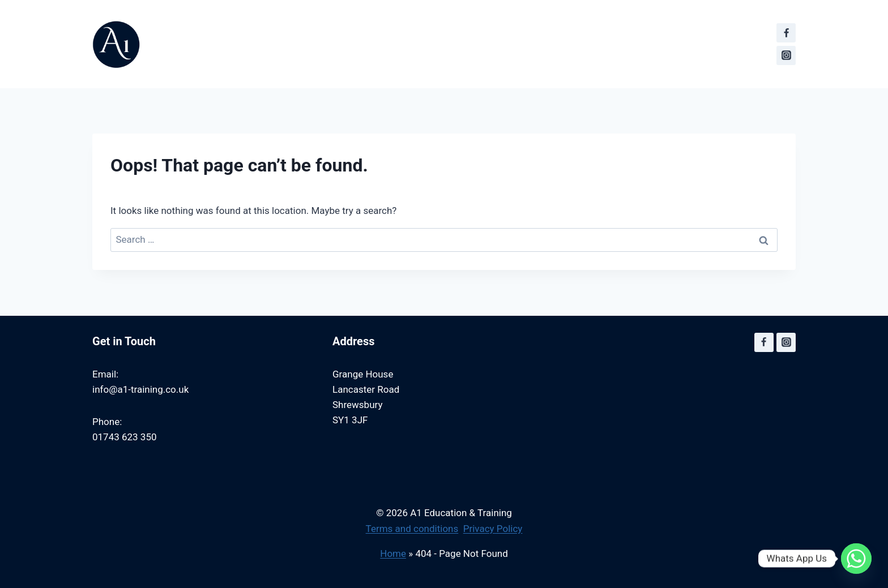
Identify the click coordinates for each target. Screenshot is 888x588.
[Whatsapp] (856, 559)
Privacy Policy (493, 529)
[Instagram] (786, 55)
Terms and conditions (412, 529)
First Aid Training (380, 15)
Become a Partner (554, 15)
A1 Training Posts (658, 15)
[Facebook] (786, 33)
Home (393, 553)
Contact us (466, 15)
